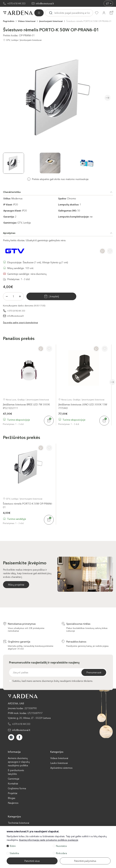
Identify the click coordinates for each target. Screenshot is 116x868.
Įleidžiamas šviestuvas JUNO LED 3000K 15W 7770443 (83, 406)
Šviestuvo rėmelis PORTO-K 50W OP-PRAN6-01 (89, 21)
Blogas (12, 798)
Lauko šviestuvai (59, 763)
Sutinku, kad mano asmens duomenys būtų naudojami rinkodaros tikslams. (51, 681)
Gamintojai (14, 779)
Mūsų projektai (16, 585)
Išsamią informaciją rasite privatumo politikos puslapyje (49, 840)
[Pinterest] (102, 251)
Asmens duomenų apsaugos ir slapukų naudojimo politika (19, 762)
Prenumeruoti (94, 672)
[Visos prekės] (39, 13)
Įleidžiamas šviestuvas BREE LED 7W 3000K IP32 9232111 (26, 406)
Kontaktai (13, 784)
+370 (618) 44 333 (16, 311)
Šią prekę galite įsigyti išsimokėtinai (20, 323)
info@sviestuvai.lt (45, 3)
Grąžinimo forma (17, 788)
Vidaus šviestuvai (27, 21)
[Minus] (7, 296)
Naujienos (13, 803)
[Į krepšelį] (49, 421)
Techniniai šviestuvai (19, 823)
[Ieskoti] (51, 13)
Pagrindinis (9, 21)
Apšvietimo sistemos (61, 768)
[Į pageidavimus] (110, 251)
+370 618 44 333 (16, 3)
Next (108, 98)
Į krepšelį (50, 296)
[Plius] (20, 296)
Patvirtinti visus (32, 861)
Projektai (13, 793)
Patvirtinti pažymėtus (85, 861)
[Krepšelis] (111, 13)
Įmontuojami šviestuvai (51, 21)
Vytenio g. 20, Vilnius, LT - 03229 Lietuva (29, 718)
